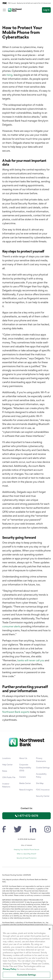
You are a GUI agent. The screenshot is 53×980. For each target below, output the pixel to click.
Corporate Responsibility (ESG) (25, 768)
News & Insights (26, 790)
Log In (46, 10)
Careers (23, 777)
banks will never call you (31, 660)
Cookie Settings (43, 768)
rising (9, 75)
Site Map (40, 783)
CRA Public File (9, 777)
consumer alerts (11, 626)
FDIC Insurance (43, 790)
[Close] (50, 929)
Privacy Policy (10, 969)
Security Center (43, 796)
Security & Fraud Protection (27, 858)
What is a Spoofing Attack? (26, 854)
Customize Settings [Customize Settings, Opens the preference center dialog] (26, 975)
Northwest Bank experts (16, 712)
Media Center (25, 783)
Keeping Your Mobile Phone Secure (26, 850)
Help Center (7, 765)
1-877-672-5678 (28, 816)
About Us (23, 758)
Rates (5, 771)
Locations (6, 758)
